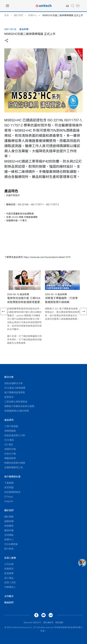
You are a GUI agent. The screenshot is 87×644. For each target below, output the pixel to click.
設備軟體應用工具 (13, 468)
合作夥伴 (9, 596)
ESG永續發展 (11, 544)
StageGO (9, 501)
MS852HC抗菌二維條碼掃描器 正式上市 (63, 15)
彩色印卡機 (10, 454)
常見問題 (9, 488)
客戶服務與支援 (12, 477)
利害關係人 (10, 587)
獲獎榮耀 (9, 530)
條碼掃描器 (10, 431)
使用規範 (59, 623)
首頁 (7, 15)
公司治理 (9, 564)
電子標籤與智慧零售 (15, 393)
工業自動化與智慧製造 (16, 402)
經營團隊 (9, 526)
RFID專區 (9, 440)
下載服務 (9, 483)
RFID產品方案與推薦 (15, 388)
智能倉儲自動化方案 (15, 435)
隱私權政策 (48, 623)
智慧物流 (9, 397)
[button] (4, 311)
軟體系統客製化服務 (15, 463)
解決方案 (9, 377)
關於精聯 (9, 517)
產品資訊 (9, 420)
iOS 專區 (9, 445)
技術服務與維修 (12, 492)
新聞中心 (33, 15)
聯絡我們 (9, 603)
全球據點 (9, 535)
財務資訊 (9, 569)
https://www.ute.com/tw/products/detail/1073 (47, 257)
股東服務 (9, 573)
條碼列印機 (10, 449)
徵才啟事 (9, 549)
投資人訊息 (10, 583)
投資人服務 (10, 558)
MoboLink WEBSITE (32, 623)
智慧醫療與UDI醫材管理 (17, 411)
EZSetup (9, 497)
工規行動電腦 (11, 426)
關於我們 (19, 15)
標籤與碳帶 (10, 458)
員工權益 (9, 578)
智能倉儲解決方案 (13, 383)
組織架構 (9, 521)
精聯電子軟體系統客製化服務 (19, 406)
